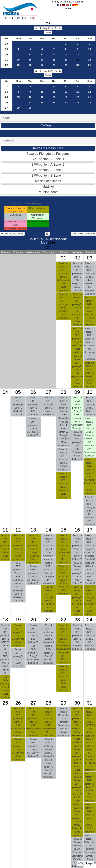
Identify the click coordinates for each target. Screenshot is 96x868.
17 (90, 54)
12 (30, 54)
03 (90, 258)
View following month (83, 234)
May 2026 (48, 28)
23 (6, 87)
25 (18, 65)
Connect (68, 8)
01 (63, 258)
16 (78, 54)
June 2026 (48, 71)
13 (42, 54)
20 (6, 54)
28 (54, 65)
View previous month (12, 234)
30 (78, 65)
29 (66, 65)
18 (6, 44)
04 (5, 392)
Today (48, 32)
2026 (51, 243)
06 (33, 392)
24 (90, 60)
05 (18, 392)
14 (54, 54)
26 (30, 65)
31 (90, 65)
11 (18, 54)
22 (66, 60)
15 (66, 54)
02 (77, 258)
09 (77, 392)
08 (63, 392)
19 (6, 49)
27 (42, 65)
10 (90, 49)
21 (6, 60)
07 (49, 392)
